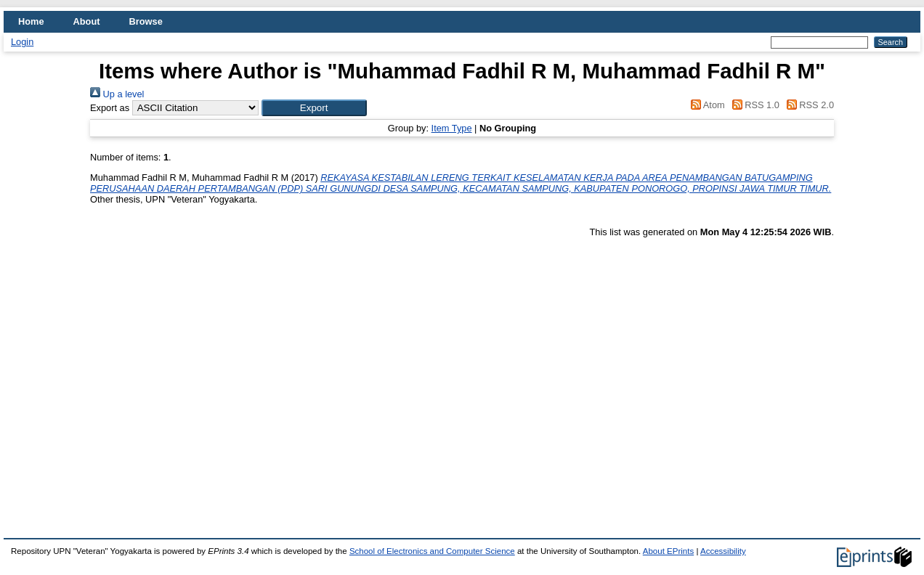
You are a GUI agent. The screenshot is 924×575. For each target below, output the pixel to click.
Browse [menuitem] (146, 21)
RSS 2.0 (808, 105)
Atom (706, 105)
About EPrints (668, 551)
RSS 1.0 (753, 105)
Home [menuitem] (31, 21)
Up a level (117, 94)
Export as (110, 108)
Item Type (452, 128)
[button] (314, 108)
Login (22, 42)
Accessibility (723, 551)
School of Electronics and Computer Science (432, 551)
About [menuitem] (87, 21)
